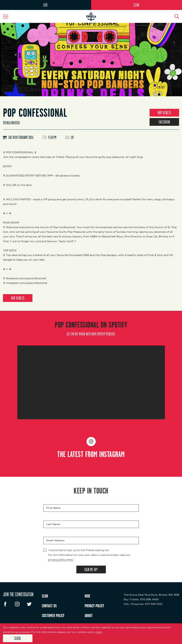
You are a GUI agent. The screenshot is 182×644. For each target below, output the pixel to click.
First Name (53, 508)
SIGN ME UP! (91, 569)
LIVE (45, 5)
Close (18, 638)
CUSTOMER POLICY (53, 615)
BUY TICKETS (164, 113)
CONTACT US (49, 606)
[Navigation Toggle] (7, 16)
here (99, 632)
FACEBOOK (164, 122)
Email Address (55, 541)
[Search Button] (175, 16)
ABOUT (89, 615)
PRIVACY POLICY (94, 606)
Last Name (53, 524)
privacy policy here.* (61, 560)
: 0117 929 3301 (143, 604)
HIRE (87, 596)
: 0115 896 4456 (141, 599)
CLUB (136, 5)
